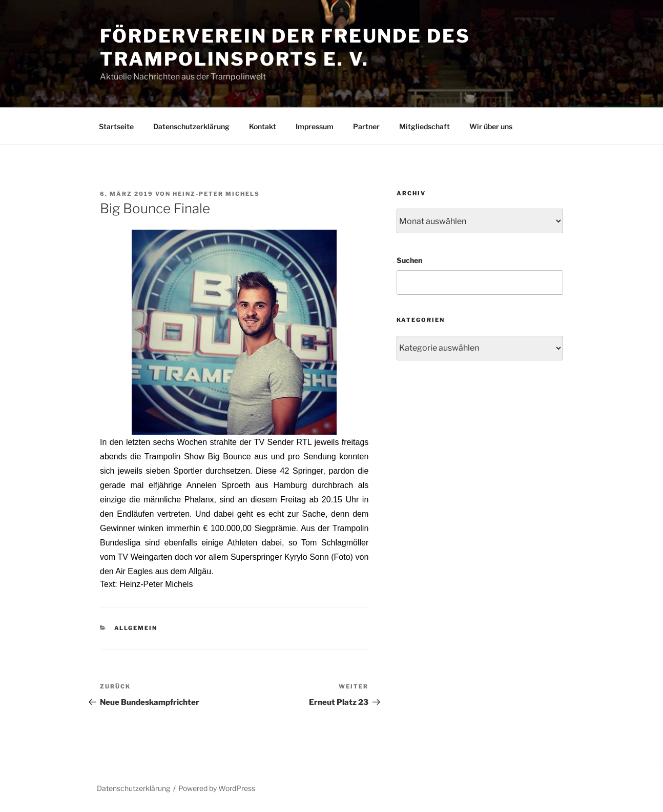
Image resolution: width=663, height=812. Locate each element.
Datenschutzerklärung (191, 126)
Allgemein (136, 628)
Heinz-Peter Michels (216, 194)
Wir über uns (491, 126)
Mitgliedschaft (424, 126)
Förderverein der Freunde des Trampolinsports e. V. (285, 47)
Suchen (409, 260)
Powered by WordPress (217, 788)
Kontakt (263, 126)
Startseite (116, 126)
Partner (366, 126)
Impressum (315, 126)
